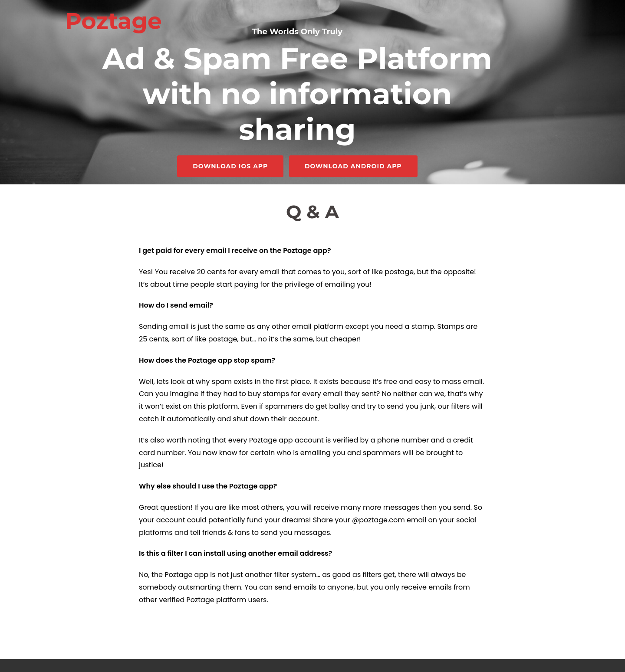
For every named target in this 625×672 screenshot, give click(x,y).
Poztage (113, 21)
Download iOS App (230, 167)
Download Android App (353, 167)
